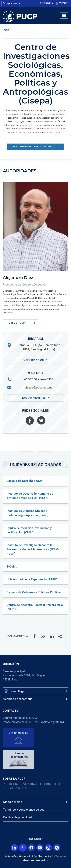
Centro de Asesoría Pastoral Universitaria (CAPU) (35, 607)
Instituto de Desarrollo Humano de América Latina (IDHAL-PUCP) (30, 496)
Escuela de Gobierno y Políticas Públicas (34, 592)
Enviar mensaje (35, 398)
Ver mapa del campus (18, 699)
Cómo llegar (18, 691)
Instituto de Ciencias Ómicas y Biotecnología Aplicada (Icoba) (28, 513)
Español (64, 3)
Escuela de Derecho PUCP (24, 481)
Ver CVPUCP (23, 323)
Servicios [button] (47, 3)
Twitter (41, 420)
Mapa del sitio (13, 802)
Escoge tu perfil (12, 3)
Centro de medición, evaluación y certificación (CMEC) (29, 530)
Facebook (30, 420)
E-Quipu (12, 566)
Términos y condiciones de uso (24, 810)
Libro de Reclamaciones (18, 755)
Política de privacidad (18, 817)
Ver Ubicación (35, 360)
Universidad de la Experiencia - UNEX (32, 579)
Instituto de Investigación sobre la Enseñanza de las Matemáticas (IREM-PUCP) (33, 549)
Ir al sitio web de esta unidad (38, 147)
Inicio (6, 30)
